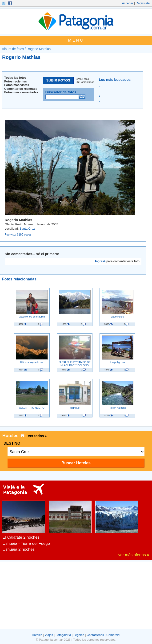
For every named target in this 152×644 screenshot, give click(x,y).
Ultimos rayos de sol (32, 362)
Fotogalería (63, 635)
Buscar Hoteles (76, 463)
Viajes (49, 635)
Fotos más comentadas (21, 92)
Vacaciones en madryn (32, 317)
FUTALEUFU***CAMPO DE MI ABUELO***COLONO (74, 364)
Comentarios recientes (21, 89)
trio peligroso (118, 362)
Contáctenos (95, 635)
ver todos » (37, 436)
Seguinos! (4, 3)
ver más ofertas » (134, 555)
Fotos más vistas (17, 85)
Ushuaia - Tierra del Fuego (26, 543)
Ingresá (100, 261)
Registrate (143, 3)
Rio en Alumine (117, 408)
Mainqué (75, 408)
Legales (79, 635)
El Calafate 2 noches (21, 537)
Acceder (128, 3)
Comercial (113, 635)
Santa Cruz (27, 229)
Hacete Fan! (11, 3)
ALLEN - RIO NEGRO (32, 408)
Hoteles (37, 635)
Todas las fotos (15, 78)
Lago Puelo (117, 317)
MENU (76, 40)
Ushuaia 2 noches (19, 549)
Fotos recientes (16, 81)
